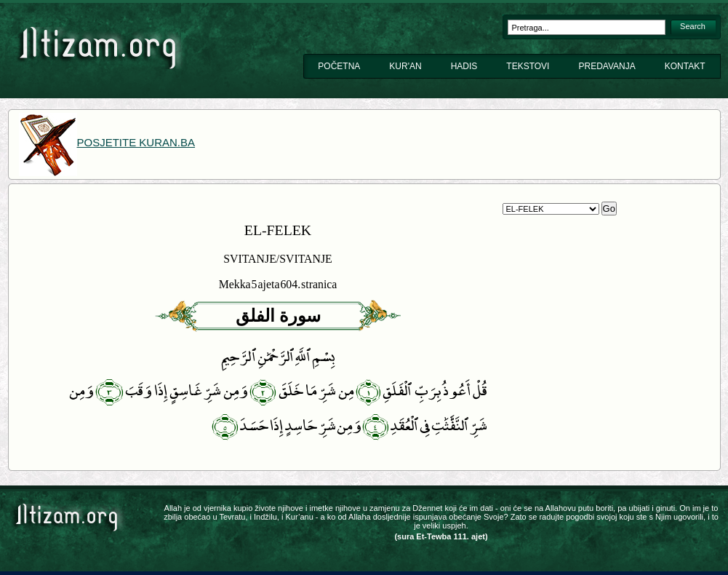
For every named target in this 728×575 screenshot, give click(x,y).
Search (693, 26)
